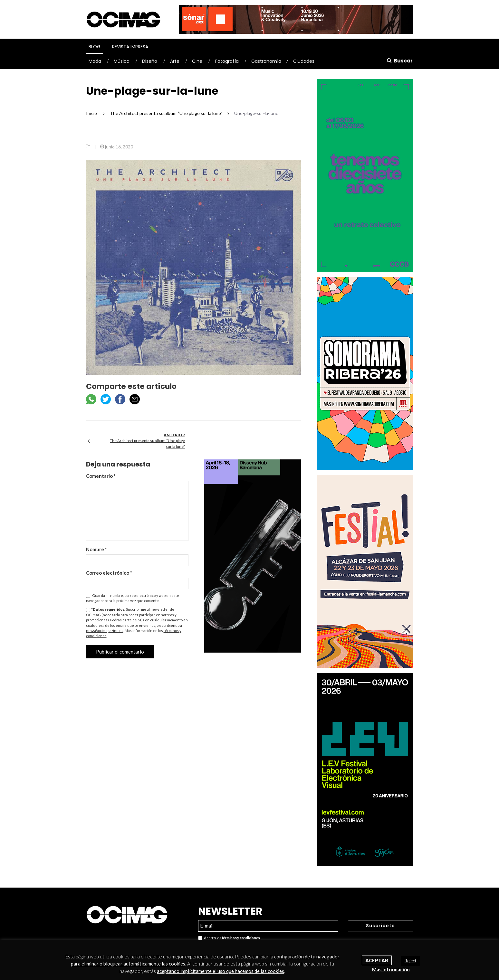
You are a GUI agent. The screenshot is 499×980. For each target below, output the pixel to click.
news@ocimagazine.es (105, 631)
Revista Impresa (130, 47)
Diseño (150, 61)
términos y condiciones (241, 938)
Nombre (96, 549)
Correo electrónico (109, 573)
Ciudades (304, 61)
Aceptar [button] (377, 960)
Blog (95, 47)
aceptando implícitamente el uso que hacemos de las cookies (221, 971)
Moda (95, 61)
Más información (391, 969)
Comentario (101, 476)
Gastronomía (266, 61)
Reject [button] (410, 961)
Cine (197, 61)
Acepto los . (229, 938)
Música (122, 61)
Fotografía (227, 61)
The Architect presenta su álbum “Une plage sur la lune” (147, 443)
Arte (175, 61)
